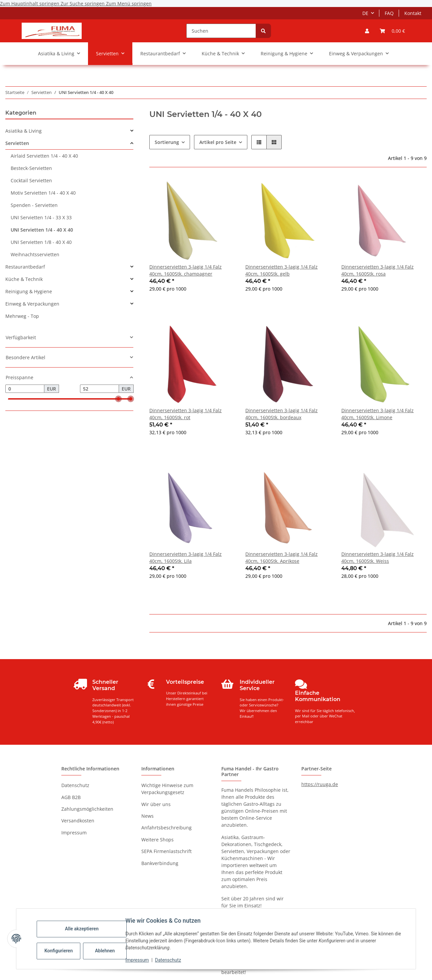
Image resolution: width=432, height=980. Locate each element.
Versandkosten (78, 821)
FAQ (389, 13)
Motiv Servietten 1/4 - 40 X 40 (43, 193)
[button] (367, 31)
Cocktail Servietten (31, 180)
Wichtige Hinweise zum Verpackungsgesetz (167, 789)
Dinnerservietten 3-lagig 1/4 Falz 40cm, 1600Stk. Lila (185, 557)
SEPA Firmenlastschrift (166, 851)
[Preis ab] (25, 389)
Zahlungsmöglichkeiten (87, 809)
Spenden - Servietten (34, 205)
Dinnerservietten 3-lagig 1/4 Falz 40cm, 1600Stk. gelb (281, 270)
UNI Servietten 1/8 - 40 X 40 (41, 242)
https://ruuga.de (320, 784)
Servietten (17, 143)
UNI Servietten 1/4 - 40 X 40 (42, 230)
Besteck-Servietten (31, 168)
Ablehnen (107, 951)
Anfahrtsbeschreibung (166, 828)
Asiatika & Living (23, 131)
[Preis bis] (99, 389)
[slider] (118, 399)
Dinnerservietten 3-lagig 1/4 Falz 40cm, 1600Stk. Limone (377, 414)
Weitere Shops (157, 840)
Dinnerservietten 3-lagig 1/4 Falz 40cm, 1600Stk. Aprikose (281, 557)
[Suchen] (221, 31)
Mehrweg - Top (22, 316)
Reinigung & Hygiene (29, 291)
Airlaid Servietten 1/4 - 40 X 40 (44, 156)
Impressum (139, 960)
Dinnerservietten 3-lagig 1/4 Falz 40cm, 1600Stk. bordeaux (281, 414)
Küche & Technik (24, 279)
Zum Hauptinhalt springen (30, 3)
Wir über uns (156, 804)
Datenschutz (170, 960)
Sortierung (167, 142)
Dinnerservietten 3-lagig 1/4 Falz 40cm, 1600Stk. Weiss (377, 557)
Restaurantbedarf (25, 267)
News (147, 816)
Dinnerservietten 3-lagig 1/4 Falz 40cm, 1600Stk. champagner (185, 270)
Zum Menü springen (129, 3)
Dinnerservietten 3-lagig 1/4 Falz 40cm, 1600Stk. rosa (377, 270)
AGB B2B (71, 797)
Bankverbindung (160, 863)
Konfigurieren (61, 951)
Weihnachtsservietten (35, 254)
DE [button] (365, 13)
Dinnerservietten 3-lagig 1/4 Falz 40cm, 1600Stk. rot (185, 414)
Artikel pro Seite (218, 142)
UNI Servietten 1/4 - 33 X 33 (41, 217)
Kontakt (413, 13)
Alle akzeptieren (84, 929)
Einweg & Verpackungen (32, 304)
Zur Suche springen (83, 3)
